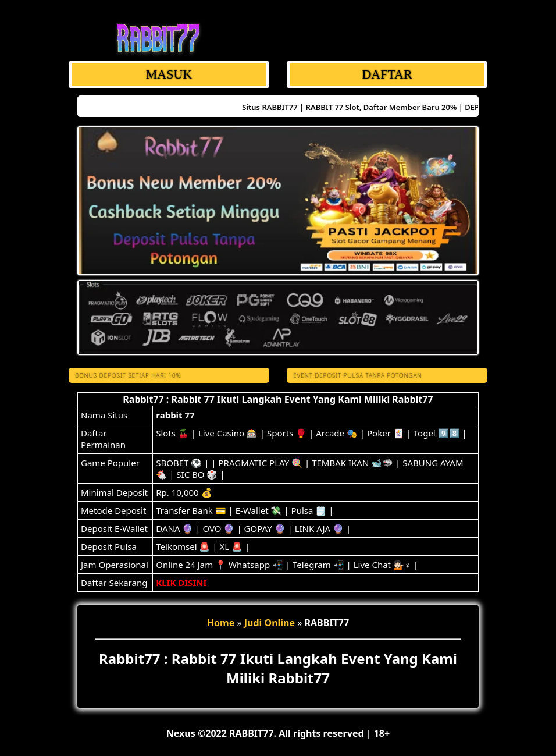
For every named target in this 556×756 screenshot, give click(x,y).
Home (221, 623)
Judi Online (270, 623)
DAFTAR (387, 74)
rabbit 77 (175, 415)
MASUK (169, 74)
